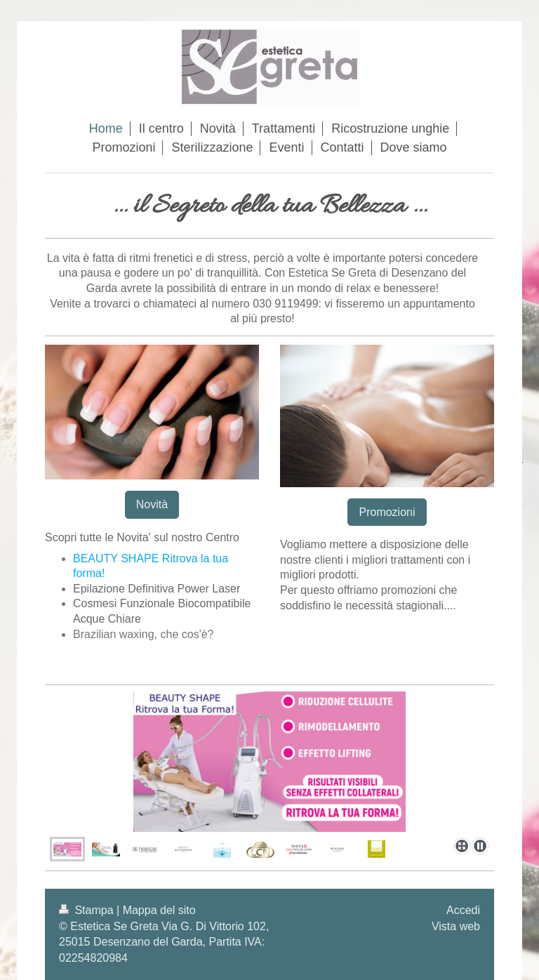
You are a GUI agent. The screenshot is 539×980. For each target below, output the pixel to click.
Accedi (463, 910)
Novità (152, 504)
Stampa (88, 910)
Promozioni (387, 512)
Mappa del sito (159, 910)
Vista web (456, 926)
